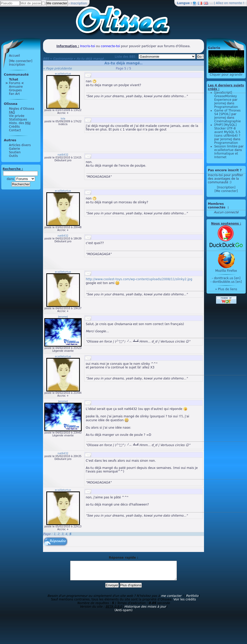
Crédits (14, 127)
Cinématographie (228, 121)
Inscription (79, 3)
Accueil (14, 56)
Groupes (15, 90)
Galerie (14, 149)
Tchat (14, 79)
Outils (13, 156)
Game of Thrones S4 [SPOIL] (227, 112)
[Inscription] (226, 187)
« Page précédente (57, 68)
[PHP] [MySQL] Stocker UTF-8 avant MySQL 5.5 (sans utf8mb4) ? (227, 130)
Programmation (226, 107)
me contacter (171, 600)
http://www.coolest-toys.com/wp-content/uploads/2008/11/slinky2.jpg (139, 279)
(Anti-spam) (123, 614)
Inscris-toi (88, 46)
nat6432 (63, 155)
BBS (46, 59)
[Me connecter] (21, 61)
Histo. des (20, 123)
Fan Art (14, 94)
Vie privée (17, 116)
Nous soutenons (225, 224)
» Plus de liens (226, 289)
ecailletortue (63, 74)
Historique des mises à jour (145, 610)
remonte (236, 3)
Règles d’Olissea (22, 109)
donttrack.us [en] (227, 278)
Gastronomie (63, 59)
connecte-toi (110, 46)
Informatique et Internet (226, 155)
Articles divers (20, 145)
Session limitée (226, 146)
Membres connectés (217, 206)
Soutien (15, 152)
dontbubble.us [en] (227, 282)
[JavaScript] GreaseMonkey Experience (226, 96)
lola (63, 119)
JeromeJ (63, 317)
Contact (15, 130)
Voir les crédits (185, 603)
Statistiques (18, 119)
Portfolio (192, 600)
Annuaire (16, 87)
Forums (15, 83)
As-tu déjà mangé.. (91, 59)
